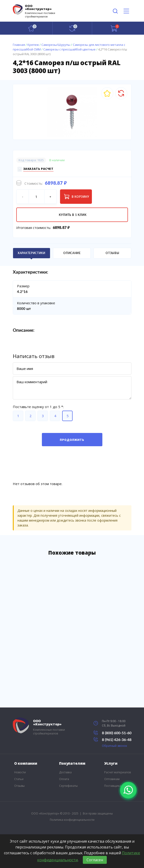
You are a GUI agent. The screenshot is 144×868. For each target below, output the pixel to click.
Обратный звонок (114, 746)
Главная (19, 45)
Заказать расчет (38, 169)
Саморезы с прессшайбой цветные (69, 49)
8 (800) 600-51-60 (112, 733)
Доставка (65, 772)
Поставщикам (114, 786)
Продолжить (72, 440)
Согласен (95, 860)
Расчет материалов (117, 772)
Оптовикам (112, 779)
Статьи (19, 779)
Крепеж (33, 45)
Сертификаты (68, 786)
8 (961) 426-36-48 (112, 739)
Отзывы (19, 786)
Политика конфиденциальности (72, 820)
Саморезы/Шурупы (56, 45)
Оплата (64, 779)
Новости (20, 772)
